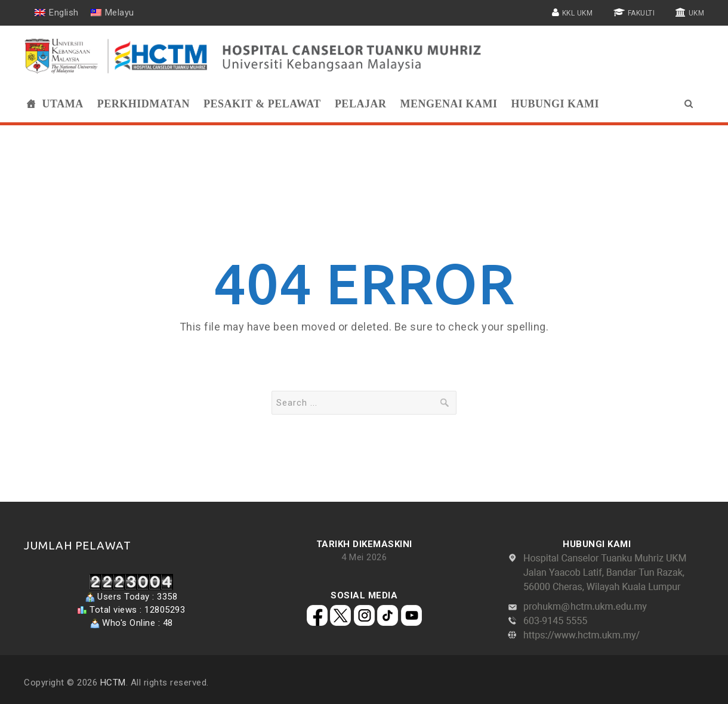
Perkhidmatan (144, 104)
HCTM (113, 683)
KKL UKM (578, 13)
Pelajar (361, 104)
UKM (697, 13)
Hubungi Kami (555, 104)
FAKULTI (641, 13)
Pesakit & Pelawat (262, 104)
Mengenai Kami (448, 104)
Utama (63, 104)
